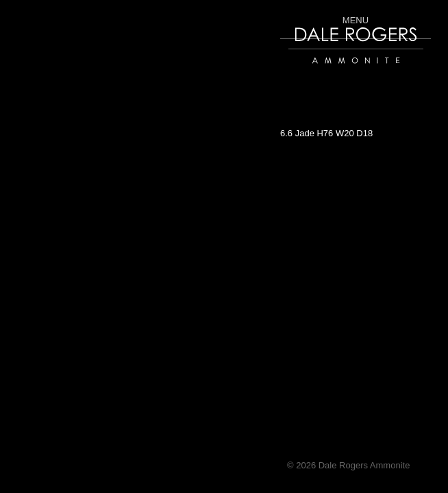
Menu (356, 20)
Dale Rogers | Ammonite (337, 70)
